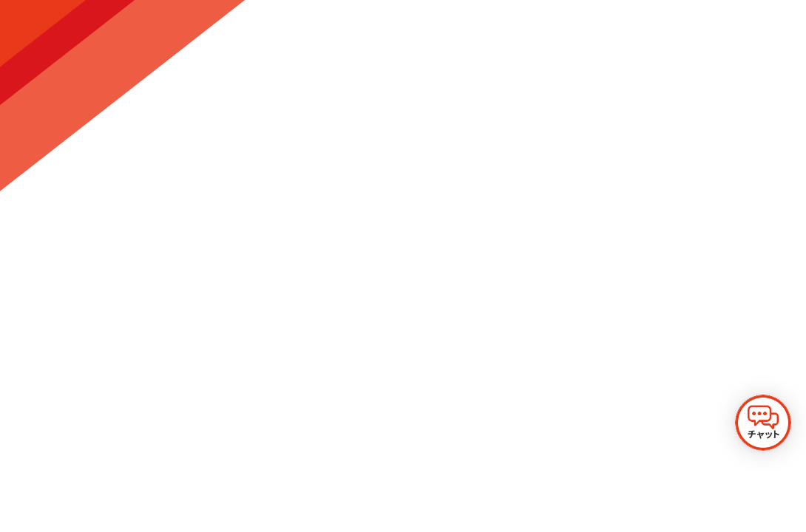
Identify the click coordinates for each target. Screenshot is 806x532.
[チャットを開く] (763, 423)
